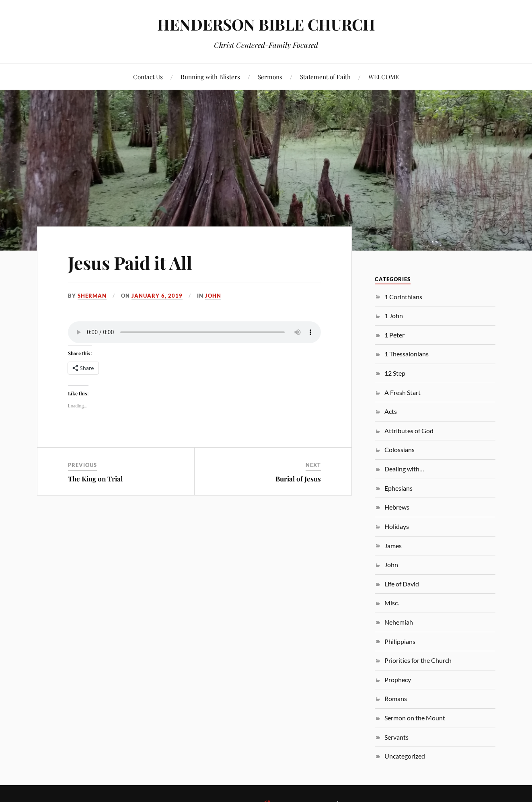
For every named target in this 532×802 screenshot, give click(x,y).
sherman (92, 296)
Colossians (400, 449)
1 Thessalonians (407, 354)
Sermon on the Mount (415, 718)
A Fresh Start (403, 392)
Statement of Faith (325, 77)
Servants (396, 737)
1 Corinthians (403, 297)
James (393, 546)
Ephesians (398, 488)
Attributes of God (409, 431)
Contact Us (148, 77)
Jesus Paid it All (130, 262)
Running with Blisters (210, 77)
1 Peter (394, 335)
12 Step (395, 373)
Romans (396, 698)
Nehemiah (399, 622)
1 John (394, 316)
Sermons (270, 77)
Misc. (392, 603)
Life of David (402, 584)
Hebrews (397, 507)
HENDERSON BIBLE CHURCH (266, 24)
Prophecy (398, 680)
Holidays (397, 526)
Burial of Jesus (298, 479)
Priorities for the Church (418, 660)
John (213, 296)
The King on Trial (95, 479)
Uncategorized (405, 756)
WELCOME (384, 77)
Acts (391, 411)
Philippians (400, 641)
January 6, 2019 (157, 296)
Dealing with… (404, 469)
